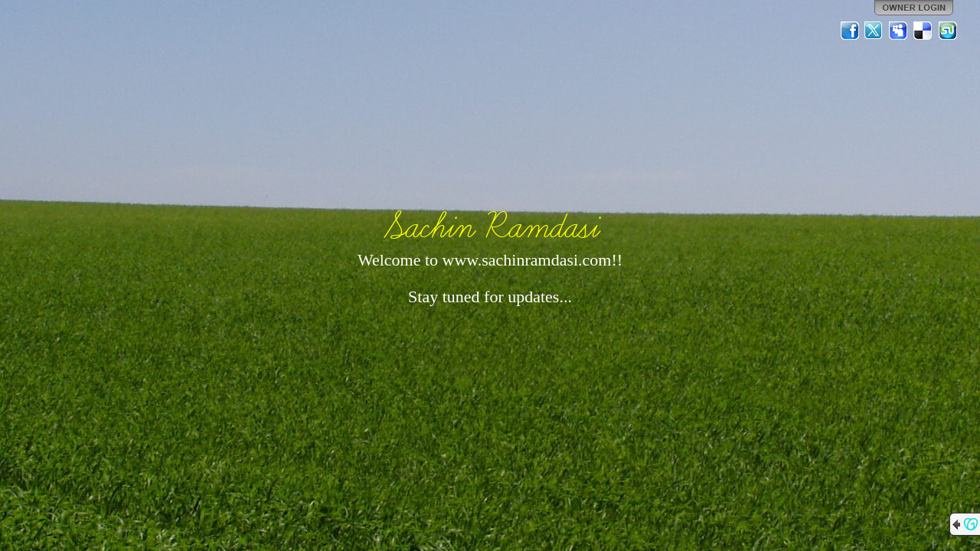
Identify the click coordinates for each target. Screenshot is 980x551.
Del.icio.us (923, 31)
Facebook (850, 31)
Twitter (874, 31)
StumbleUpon (948, 31)
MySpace (899, 31)
